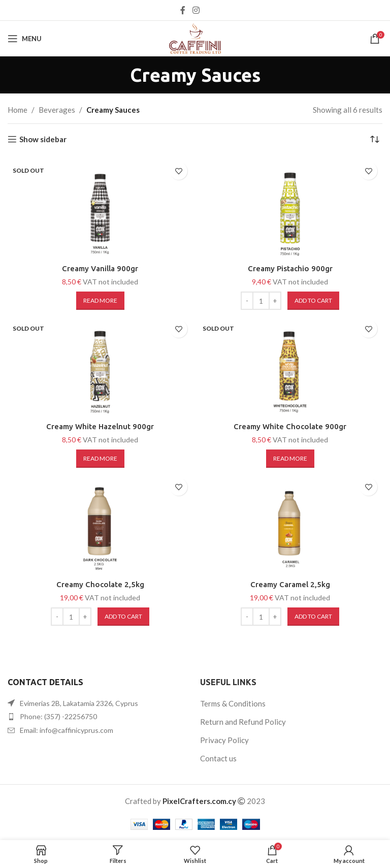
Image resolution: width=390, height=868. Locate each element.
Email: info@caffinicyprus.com (67, 730)
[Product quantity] (261, 301)
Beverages (57, 110)
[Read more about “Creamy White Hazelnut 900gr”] (100, 459)
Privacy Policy (224, 740)
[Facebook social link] (183, 10)
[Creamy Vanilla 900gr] (100, 208)
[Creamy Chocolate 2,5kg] (100, 524)
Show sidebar (43, 139)
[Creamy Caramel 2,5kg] (290, 524)
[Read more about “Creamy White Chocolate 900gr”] (290, 459)
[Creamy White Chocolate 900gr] (290, 366)
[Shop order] (375, 139)
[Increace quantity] (275, 301)
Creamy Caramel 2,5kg (290, 584)
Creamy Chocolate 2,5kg (100, 584)
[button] (313, 301)
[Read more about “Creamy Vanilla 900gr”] (100, 301)
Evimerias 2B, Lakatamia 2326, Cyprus (79, 703)
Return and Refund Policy (243, 722)
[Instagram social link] (196, 10)
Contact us (218, 758)
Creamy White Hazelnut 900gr (100, 426)
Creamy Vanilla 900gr (100, 268)
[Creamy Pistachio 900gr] (290, 208)
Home (18, 110)
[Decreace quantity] (247, 301)
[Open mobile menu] (25, 39)
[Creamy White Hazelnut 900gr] (100, 366)
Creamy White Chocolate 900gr (290, 426)
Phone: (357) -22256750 (58, 716)
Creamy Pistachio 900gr (290, 268)
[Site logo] (195, 38)
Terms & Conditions (233, 703)
